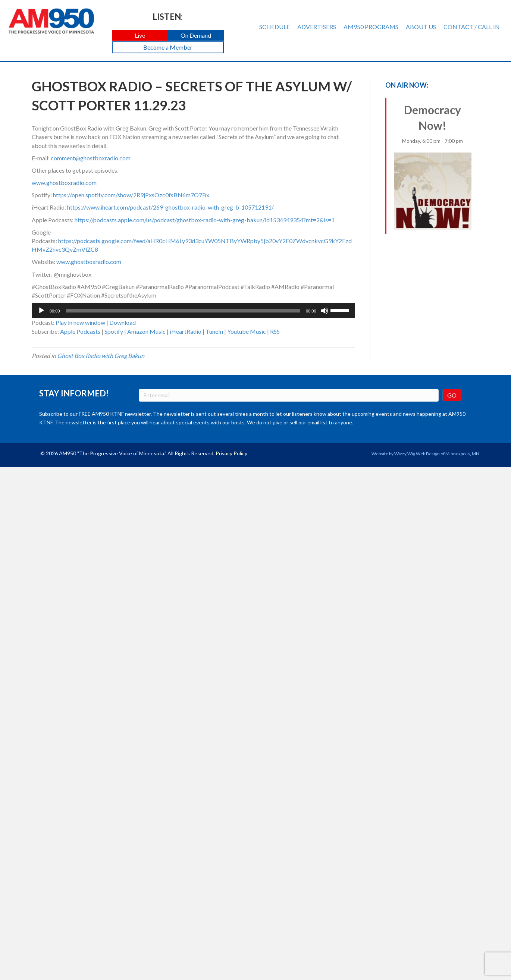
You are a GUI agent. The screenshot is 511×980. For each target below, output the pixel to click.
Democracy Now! (433, 167)
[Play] (41, 311)
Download (123, 322)
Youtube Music (247, 331)
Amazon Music (146, 331)
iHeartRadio (186, 331)
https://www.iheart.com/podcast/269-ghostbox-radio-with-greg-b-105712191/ (170, 207)
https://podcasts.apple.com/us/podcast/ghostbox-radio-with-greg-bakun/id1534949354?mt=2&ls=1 (205, 220)
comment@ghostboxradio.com (91, 158)
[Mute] (325, 311)
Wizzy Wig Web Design (417, 454)
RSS (275, 331)
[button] (140, 36)
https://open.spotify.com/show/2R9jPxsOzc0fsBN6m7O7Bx (131, 195)
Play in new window (80, 322)
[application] (193, 311)
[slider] (183, 311)
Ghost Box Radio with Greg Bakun (101, 356)
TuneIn (214, 331)
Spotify (114, 331)
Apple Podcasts (80, 331)
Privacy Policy (231, 453)
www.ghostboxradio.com (64, 183)
